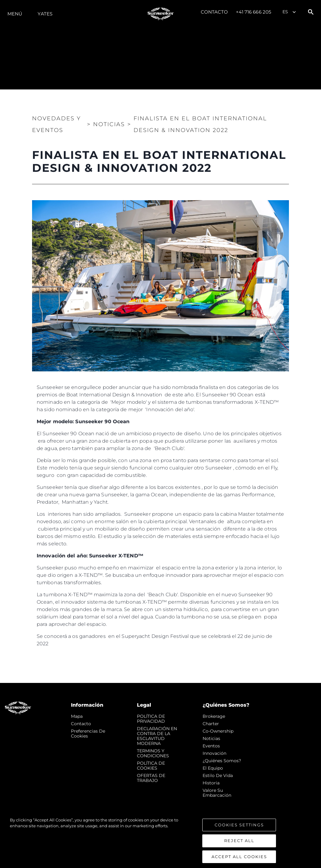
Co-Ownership (218, 731)
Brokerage (214, 716)
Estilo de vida (218, 775)
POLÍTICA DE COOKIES (151, 766)
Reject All (239, 848)
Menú (15, 14)
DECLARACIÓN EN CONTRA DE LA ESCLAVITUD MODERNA (157, 736)
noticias (211, 738)
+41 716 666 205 (254, 12)
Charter (211, 724)
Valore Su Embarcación (217, 793)
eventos (211, 746)
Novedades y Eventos (56, 124)
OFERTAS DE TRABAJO (151, 778)
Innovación (214, 753)
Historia (211, 783)
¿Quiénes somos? (222, 761)
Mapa (77, 716)
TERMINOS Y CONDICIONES (153, 753)
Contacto (214, 12)
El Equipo (213, 768)
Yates (45, 14)
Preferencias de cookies (88, 734)
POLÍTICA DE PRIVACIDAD (151, 719)
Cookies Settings (239, 832)
